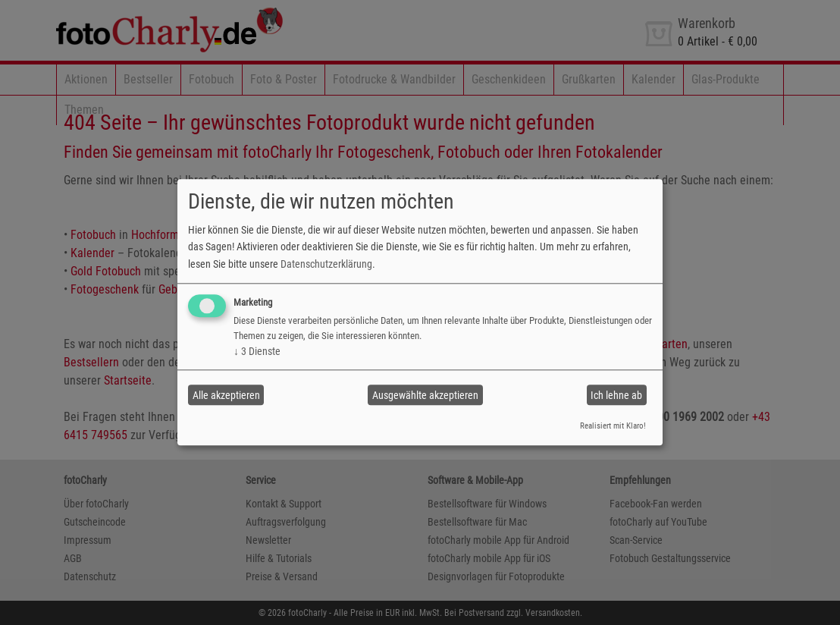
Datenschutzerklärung (326, 264)
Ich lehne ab (616, 395)
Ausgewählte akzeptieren (425, 395)
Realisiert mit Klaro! (613, 426)
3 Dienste (257, 351)
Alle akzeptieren (226, 395)
